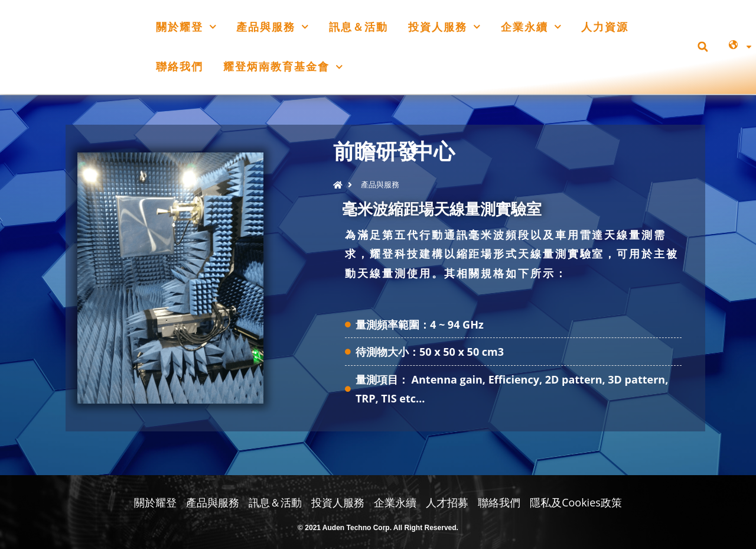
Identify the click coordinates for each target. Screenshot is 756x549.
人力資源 (605, 27)
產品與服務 (273, 27)
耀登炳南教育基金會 (283, 67)
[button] (703, 47)
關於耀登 (186, 27)
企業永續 (531, 27)
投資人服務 (444, 27)
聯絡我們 (180, 66)
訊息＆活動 (359, 27)
